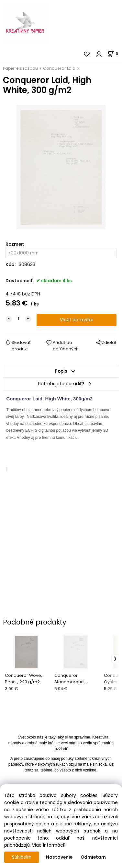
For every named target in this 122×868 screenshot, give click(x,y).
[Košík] (115, 54)
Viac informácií (49, 845)
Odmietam (93, 857)
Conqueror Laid (59, 68)
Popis (61, 371)
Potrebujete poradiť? (61, 384)
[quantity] (18, 319)
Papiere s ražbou (20, 68)
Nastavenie (59, 857)
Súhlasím (22, 857)
